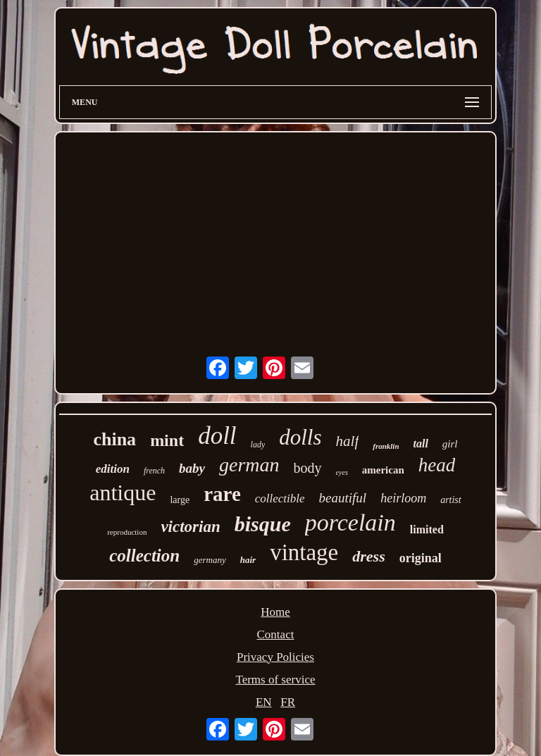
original (421, 558)
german (249, 465)
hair (248, 560)
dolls (300, 437)
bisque (263, 524)
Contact (276, 634)
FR (288, 702)
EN (264, 702)
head (437, 465)
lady (258, 445)
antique (123, 492)
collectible (280, 498)
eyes (342, 472)
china (114, 439)
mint (167, 440)
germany (210, 560)
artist (451, 500)
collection (144, 556)
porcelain (350, 522)
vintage (304, 552)
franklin (386, 446)
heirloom (403, 498)
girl (450, 444)
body (308, 468)
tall (421, 444)
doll (217, 436)
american (383, 470)
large (180, 500)
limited (427, 529)
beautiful (343, 498)
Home (275, 612)
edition (113, 469)
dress (368, 556)
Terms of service (275, 680)
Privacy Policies (275, 657)
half (348, 441)
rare (222, 494)
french (154, 471)
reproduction (127, 532)
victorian (190, 527)
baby (192, 468)
